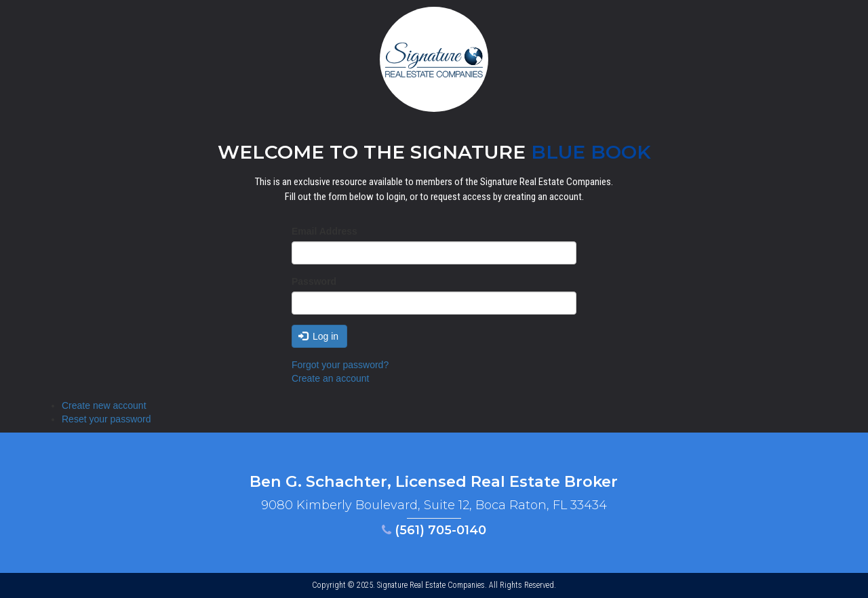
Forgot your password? (340, 365)
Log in (319, 336)
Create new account (104, 405)
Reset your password (106, 419)
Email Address (324, 231)
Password (314, 281)
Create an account (330, 378)
